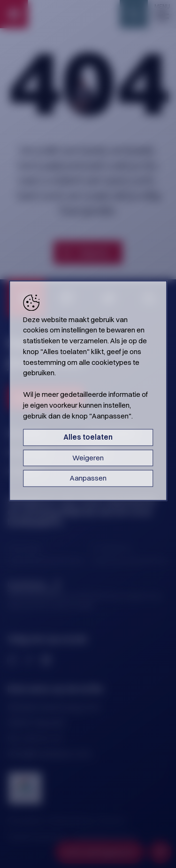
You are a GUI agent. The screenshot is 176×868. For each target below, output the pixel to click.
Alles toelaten (88, 438)
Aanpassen (88, 478)
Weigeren (88, 458)
